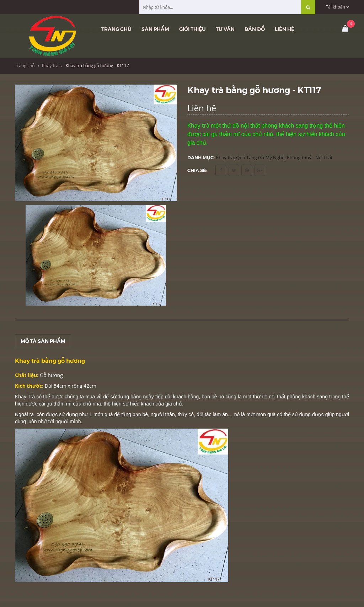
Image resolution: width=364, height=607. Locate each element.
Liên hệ (285, 29)
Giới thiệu (192, 29)
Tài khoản (338, 7)
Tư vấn (225, 29)
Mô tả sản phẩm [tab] (43, 341)
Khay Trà (25, 397)
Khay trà (50, 66)
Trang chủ (116, 29)
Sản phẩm (155, 29)
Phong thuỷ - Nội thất (310, 157)
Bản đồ (255, 29)
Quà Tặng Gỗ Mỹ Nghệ (260, 157)
